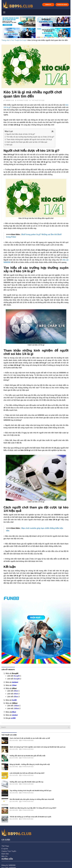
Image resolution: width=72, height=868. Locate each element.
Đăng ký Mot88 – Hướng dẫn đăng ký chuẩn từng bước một (30, 764)
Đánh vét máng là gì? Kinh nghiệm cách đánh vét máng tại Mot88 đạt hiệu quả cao (38, 747)
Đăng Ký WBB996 (9, 865)
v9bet (14, 712)
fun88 (14, 700)
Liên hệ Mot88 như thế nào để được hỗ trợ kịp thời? (27, 773)
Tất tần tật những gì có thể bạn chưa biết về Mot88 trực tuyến (30, 817)
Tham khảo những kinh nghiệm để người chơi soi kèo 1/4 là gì (29, 139)
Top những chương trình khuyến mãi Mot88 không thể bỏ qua (30, 791)
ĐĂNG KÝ (48, 5)
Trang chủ (5, 40)
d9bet (16, 691)
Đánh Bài (5, 854)
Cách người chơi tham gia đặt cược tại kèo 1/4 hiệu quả (27, 142)
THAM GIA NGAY (62, 5)
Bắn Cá (4, 856)
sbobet (15, 715)
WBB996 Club (10, 100)
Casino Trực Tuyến (9, 851)
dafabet (15, 682)
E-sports (5, 849)
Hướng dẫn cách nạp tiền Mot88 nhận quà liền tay (26, 782)
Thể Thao (5, 846)
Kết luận (9, 145)
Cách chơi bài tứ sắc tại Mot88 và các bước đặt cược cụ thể (30, 738)
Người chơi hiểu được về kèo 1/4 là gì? (21, 134)
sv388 (13, 718)
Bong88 (17, 676)
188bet (16, 706)
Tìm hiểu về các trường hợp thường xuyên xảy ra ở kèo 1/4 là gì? (30, 137)
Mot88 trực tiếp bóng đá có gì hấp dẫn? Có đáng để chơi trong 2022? (33, 808)
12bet (14, 685)
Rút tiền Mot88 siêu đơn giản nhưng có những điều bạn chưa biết (32, 799)
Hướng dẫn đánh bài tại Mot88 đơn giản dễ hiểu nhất (27, 756)
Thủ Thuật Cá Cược (19, 40)
